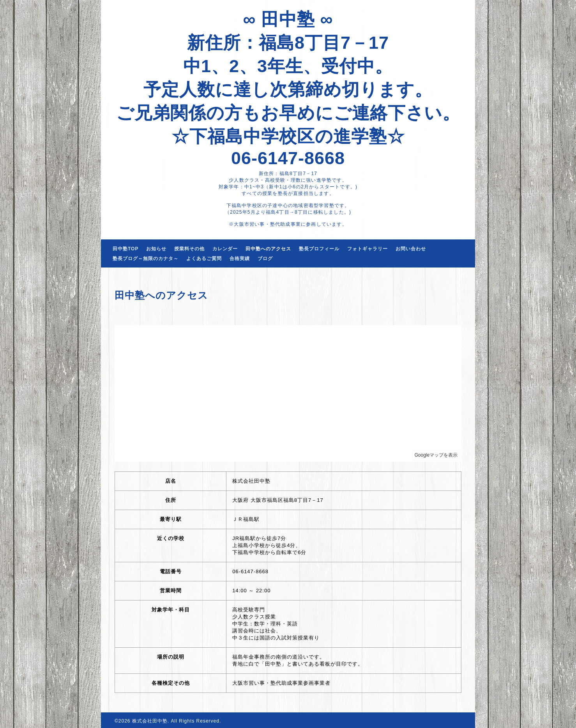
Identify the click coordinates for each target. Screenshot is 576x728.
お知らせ (156, 249)
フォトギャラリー (368, 249)
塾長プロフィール (319, 249)
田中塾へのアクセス (268, 249)
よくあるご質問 (204, 259)
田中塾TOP (125, 249)
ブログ (265, 259)
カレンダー (225, 249)
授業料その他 (189, 249)
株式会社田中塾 (150, 721)
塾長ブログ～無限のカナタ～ (146, 259)
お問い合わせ (411, 249)
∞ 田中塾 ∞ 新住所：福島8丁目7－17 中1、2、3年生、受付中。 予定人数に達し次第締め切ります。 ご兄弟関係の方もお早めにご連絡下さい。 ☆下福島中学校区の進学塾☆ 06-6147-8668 (288, 89)
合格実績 (240, 259)
